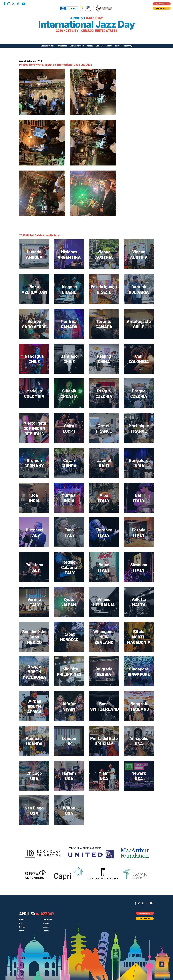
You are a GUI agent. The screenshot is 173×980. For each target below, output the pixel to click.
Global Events (47, 46)
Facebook (4, 4)
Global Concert (77, 46)
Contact (46, 931)
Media (90, 46)
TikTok (18, 4)
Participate (62, 46)
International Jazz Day (87, 24)
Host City (128, 46)
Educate (100, 46)
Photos (22, 927)
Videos (46, 923)
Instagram (9, 4)
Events (22, 920)
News (118, 46)
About (109, 46)
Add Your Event (162, 8)
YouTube (23, 4)
